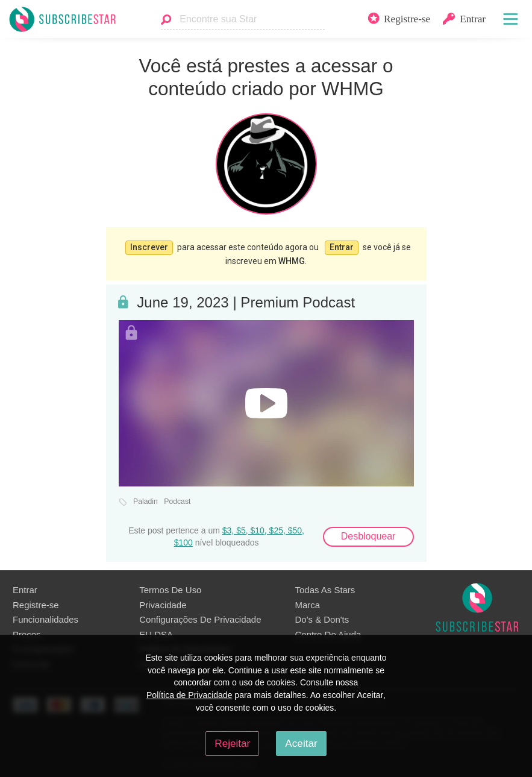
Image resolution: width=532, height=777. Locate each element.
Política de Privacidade (189, 695)
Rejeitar (232, 743)
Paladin (146, 500)
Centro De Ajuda (328, 633)
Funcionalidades (45, 618)
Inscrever (149, 247)
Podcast (177, 500)
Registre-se (36, 604)
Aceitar (301, 743)
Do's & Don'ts (322, 618)
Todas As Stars (325, 589)
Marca (308, 604)
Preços (27, 633)
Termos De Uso (170, 589)
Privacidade (163, 604)
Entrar (342, 247)
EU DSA (156, 633)
